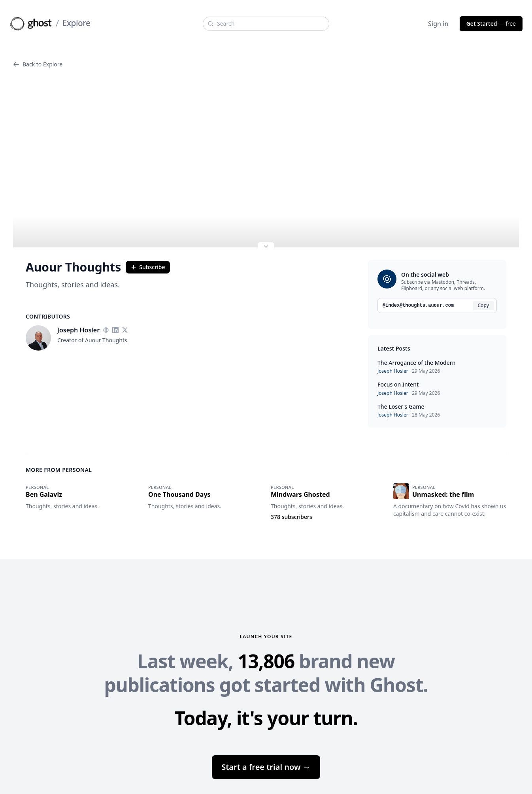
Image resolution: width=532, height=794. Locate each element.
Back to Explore (38, 64)
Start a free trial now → (266, 767)
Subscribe (148, 267)
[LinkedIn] (115, 330)
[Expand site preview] (266, 247)
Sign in (438, 24)
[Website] (106, 330)
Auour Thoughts (73, 267)
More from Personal (59, 470)
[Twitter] (125, 330)
